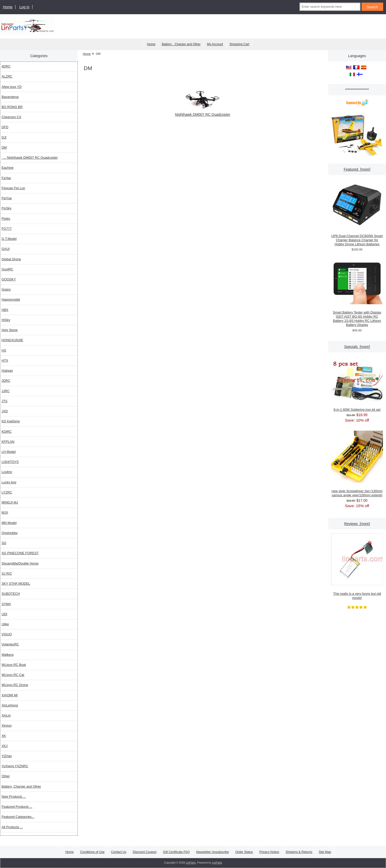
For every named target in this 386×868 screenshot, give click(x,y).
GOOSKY (9, 279)
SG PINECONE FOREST (20, 553)
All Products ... (12, 827)
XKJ (5, 746)
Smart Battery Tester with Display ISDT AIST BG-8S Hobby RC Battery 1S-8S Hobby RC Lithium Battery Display (357, 293)
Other (6, 776)
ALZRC (7, 76)
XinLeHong (10, 705)
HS (4, 350)
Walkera (7, 655)
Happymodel (11, 299)
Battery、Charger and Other (181, 44)
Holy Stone (10, 330)
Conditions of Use (92, 852)
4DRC (6, 66)
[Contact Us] (357, 104)
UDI (4, 614)
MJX (5, 512)
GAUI (6, 249)
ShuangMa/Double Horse (20, 563)
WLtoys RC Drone (15, 685)
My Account (215, 44)
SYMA (6, 604)
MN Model (9, 523)
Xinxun (7, 725)
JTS (5, 401)
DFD (5, 127)
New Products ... (14, 797)
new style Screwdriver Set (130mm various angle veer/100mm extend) (357, 464)
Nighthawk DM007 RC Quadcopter (203, 112)
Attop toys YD (12, 87)
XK (4, 736)
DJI (4, 137)
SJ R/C (7, 573)
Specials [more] (357, 347)
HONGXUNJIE (12, 340)
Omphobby (10, 533)
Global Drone (11, 259)
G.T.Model (9, 239)
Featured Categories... (18, 817)
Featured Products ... (17, 807)
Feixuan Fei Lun (13, 188)
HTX (5, 360)
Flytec (6, 219)
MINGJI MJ (10, 502)
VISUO (7, 634)
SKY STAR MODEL (16, 584)
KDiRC (7, 432)
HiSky (6, 320)
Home (8, 7)
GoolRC (7, 269)
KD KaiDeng (11, 421)
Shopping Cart (239, 44)
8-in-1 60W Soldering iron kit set (357, 385)
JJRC (6, 391)
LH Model (9, 452)
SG (4, 543)
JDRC (6, 381)
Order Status (244, 852)
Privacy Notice (269, 852)
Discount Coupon (145, 852)
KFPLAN (8, 442)
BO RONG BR (12, 107)
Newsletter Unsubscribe (213, 852)
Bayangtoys (10, 97)
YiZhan (7, 756)
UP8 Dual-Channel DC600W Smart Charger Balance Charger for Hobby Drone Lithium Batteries (357, 214)
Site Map (325, 852)
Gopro (6, 289)
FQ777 (7, 229)
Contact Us (119, 852)
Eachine (7, 168)
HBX (5, 310)
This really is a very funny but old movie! (357, 566)
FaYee (6, 178)
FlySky (6, 208)
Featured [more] (357, 169)
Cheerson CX (11, 117)
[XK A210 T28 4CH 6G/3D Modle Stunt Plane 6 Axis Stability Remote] (357, 135)
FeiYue (7, 198)
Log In (24, 7)
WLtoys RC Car (13, 675)
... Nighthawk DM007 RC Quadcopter (30, 158)
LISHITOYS (10, 462)
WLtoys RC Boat (14, 665)
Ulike (5, 624)
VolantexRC (10, 644)
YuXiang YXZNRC (15, 766)
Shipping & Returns (299, 852)
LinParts (191, 863)
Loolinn (7, 472)
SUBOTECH (11, 594)
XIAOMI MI (10, 695)
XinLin (6, 715)
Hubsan (7, 371)
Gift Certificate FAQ (176, 852)
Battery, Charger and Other (21, 786)
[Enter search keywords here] (330, 7)
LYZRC (7, 492)
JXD (5, 411)
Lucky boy (9, 482)
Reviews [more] (357, 524)
